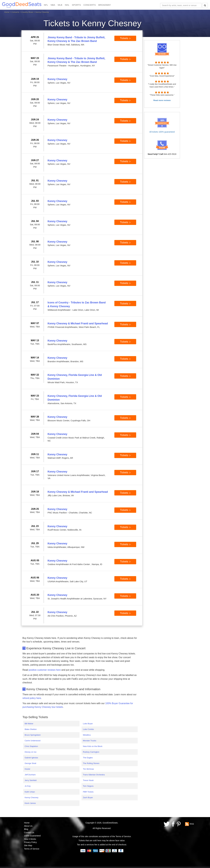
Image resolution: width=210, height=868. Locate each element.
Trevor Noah (88, 780)
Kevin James (30, 803)
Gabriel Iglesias (31, 758)
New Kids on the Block (93, 746)
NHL (67, 5)
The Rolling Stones (91, 763)
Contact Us (29, 832)
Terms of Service (32, 849)
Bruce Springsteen (33, 735)
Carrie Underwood (33, 741)
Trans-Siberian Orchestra (94, 775)
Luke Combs (88, 729)
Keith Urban (30, 792)
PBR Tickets (88, 792)
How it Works (30, 839)
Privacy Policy (30, 842)
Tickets (125, 38)
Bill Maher (29, 724)
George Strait (30, 763)
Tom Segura (88, 786)
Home (7, 12)
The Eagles (88, 758)
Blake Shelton (31, 729)
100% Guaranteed (32, 836)
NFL (46, 5)
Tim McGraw (88, 769)
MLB (60, 5)
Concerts (15, 12)
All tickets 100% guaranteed (162, 132)
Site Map (28, 845)
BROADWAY (105, 5)
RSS (192, 824)
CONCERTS (90, 5)
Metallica (87, 735)
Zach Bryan (88, 797)
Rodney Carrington (91, 752)
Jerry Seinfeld (31, 780)
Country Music (27, 12)
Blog (26, 829)
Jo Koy (28, 786)
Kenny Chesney (32, 797)
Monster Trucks (90, 741)
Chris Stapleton (31, 746)
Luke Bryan (88, 724)
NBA (53, 5)
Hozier (27, 769)
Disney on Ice (31, 752)
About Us (28, 826)
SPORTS (76, 5)
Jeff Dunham (30, 775)
